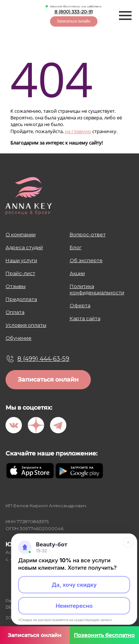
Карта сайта (85, 318)
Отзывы (16, 286)
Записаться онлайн (74, 21)
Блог (76, 247)
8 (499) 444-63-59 (43, 359)
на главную (78, 131)
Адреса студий (24, 247)
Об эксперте (86, 260)
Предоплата (21, 299)
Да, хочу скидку (74, 585)
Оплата (15, 312)
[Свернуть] (128, 542)
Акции (77, 273)
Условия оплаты (26, 325)
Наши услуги (21, 260)
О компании (21, 234)
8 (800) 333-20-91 (74, 12)
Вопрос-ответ (88, 234)
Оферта (80, 305)
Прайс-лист (20, 273)
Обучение (19, 338)
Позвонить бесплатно (104, 635)
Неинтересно (74, 606)
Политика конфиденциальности (97, 289)
